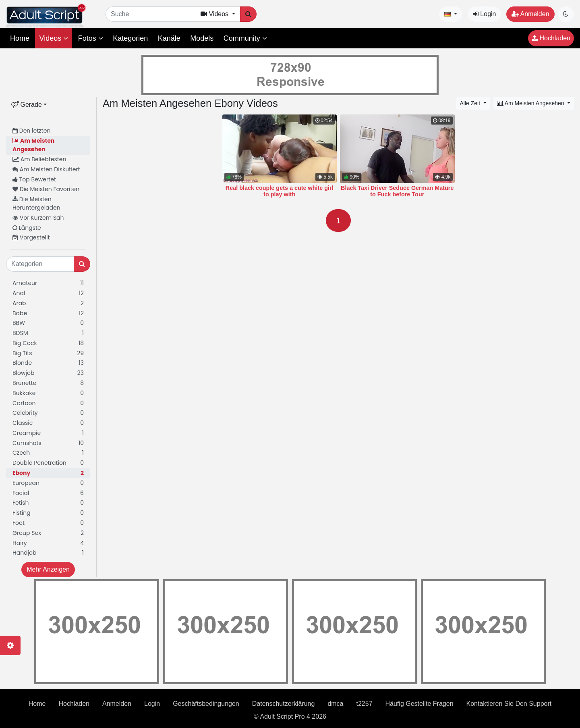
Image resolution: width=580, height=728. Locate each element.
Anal (48, 293)
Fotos (91, 38)
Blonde (48, 363)
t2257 (365, 704)
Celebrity (48, 413)
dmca (335, 704)
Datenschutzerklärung (284, 704)
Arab (48, 303)
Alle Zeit (471, 103)
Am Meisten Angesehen (33, 145)
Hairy (48, 543)
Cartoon (48, 403)
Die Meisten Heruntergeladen (36, 203)
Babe (48, 313)
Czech (48, 453)
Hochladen (551, 38)
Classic (48, 423)
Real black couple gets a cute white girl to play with (280, 191)
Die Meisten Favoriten (46, 189)
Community (245, 38)
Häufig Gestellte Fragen (419, 704)
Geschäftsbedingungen (206, 704)
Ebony (48, 473)
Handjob (48, 553)
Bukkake (48, 393)
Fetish (48, 503)
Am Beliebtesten (39, 159)
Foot (48, 523)
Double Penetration (48, 463)
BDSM (48, 333)
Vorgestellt (31, 237)
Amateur (48, 283)
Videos (54, 38)
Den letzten (31, 131)
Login (485, 14)
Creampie (48, 433)
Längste (27, 228)
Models (202, 38)
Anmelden (530, 14)
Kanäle (169, 38)
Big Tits (48, 353)
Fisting (48, 513)
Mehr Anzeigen (48, 569)
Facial (48, 493)
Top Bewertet (34, 179)
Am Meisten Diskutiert (46, 169)
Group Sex (48, 533)
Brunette (48, 383)
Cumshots (48, 443)
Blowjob (48, 373)
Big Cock (48, 343)
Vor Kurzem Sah (38, 218)
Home (20, 38)
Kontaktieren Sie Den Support (509, 704)
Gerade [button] (27, 105)
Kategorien (130, 38)
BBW (48, 323)
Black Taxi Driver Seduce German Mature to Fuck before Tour (397, 191)
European (48, 483)
